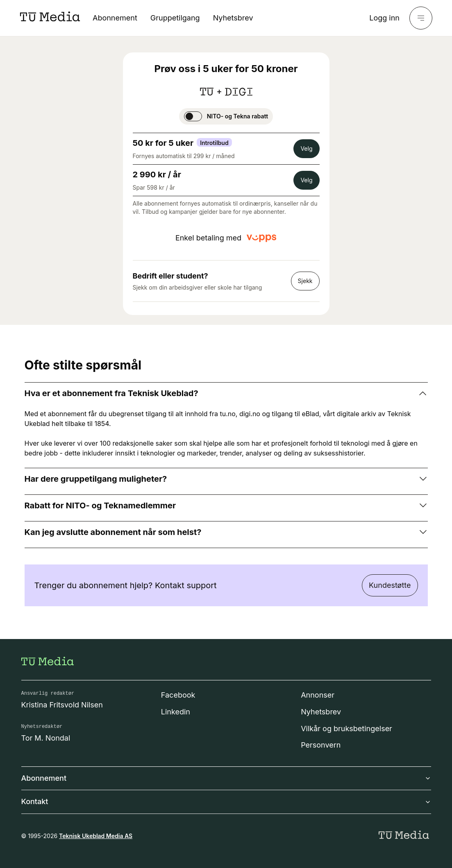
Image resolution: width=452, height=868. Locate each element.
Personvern (321, 745)
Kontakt (226, 801)
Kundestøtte (390, 585)
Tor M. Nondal (46, 738)
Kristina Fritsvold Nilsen (62, 705)
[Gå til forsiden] (48, 661)
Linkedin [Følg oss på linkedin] (176, 712)
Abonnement (115, 18)
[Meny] (421, 18)
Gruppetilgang (175, 18)
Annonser (318, 695)
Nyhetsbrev (233, 18)
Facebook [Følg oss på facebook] (178, 695)
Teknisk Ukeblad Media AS (96, 836)
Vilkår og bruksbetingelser (346, 729)
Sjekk (305, 281)
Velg (306, 148)
